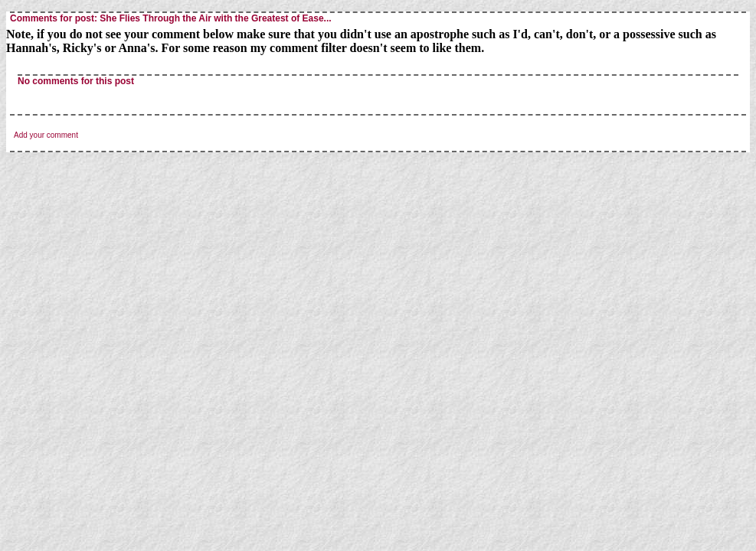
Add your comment (46, 135)
